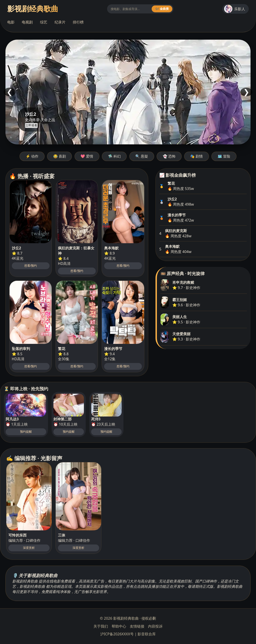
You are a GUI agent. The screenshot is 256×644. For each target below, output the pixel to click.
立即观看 (31, 125)
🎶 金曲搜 (162, 9)
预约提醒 (26, 432)
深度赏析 (29, 548)
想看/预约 (31, 266)
